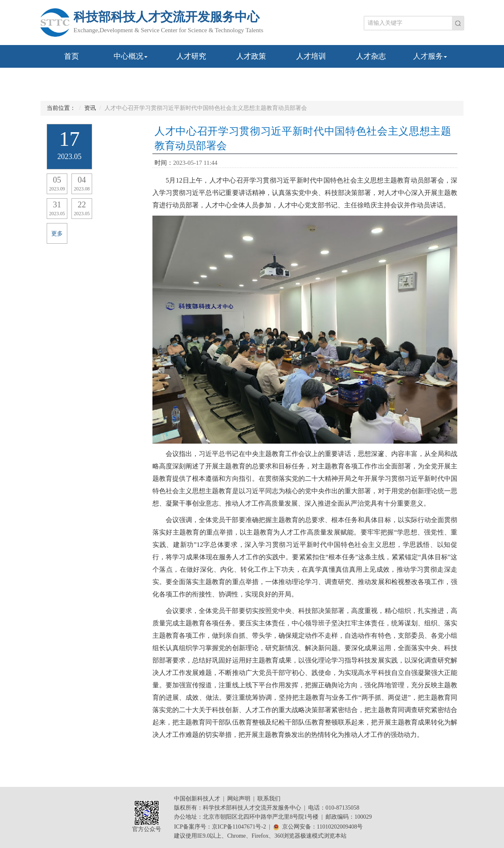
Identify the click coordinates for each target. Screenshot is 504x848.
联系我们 (269, 799)
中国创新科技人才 (197, 799)
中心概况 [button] (131, 56)
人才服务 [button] (430, 56)
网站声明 (239, 799)
